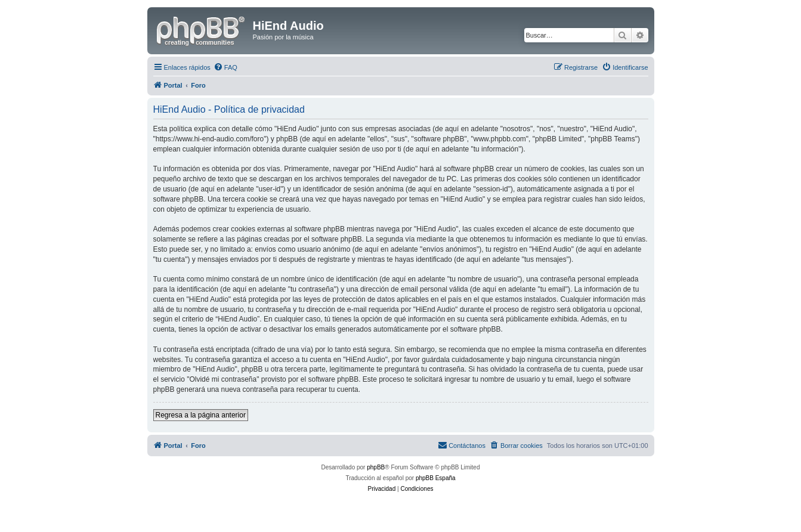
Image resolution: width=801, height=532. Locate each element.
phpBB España (436, 478)
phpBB (376, 467)
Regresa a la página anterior (201, 415)
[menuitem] (225, 67)
